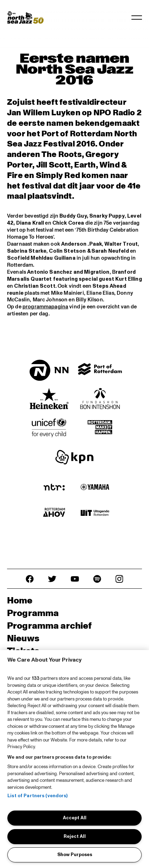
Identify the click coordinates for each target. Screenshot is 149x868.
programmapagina (45, 307)
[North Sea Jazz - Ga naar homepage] (25, 18)
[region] (74, 759)
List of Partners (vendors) (37, 796)
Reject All (75, 836)
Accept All (75, 818)
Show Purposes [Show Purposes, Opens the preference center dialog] (75, 855)
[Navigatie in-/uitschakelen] (137, 18)
